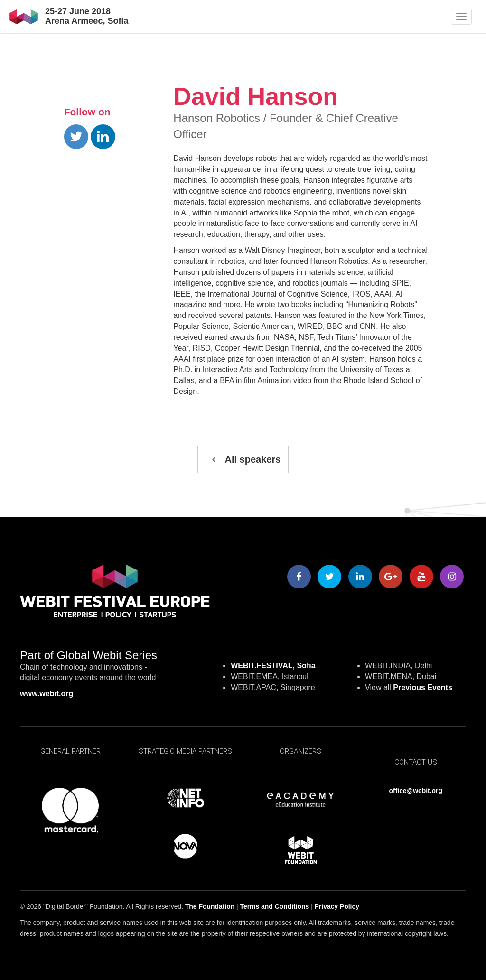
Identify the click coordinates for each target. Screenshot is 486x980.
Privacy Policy (337, 906)
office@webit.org (416, 791)
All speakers (243, 459)
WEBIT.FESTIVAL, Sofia (273, 666)
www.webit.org (47, 694)
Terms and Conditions (275, 906)
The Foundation (210, 906)
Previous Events (423, 687)
